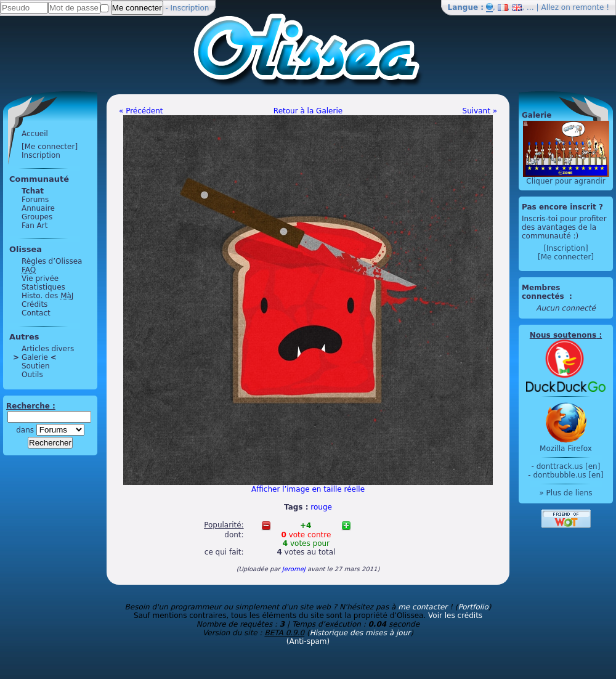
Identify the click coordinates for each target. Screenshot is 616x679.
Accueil (35, 134)
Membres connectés (544, 292)
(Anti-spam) (308, 641)
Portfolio (473, 607)
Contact (36, 313)
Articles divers (48, 349)
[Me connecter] (50, 147)
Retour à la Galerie (308, 111)
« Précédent (141, 111)
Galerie (35, 357)
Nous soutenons (563, 335)
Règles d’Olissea (52, 261)
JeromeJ (294, 569)
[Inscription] (565, 248)
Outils (32, 375)
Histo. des (47, 296)
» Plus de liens (565, 493)
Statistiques (43, 287)
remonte (589, 7)
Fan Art (34, 226)
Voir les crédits (455, 616)
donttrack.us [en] (569, 466)
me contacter (423, 607)
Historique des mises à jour (360, 633)
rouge (321, 507)
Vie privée (40, 279)
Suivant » (480, 111)
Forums (35, 200)
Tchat (33, 191)
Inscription (190, 8)
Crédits (34, 304)
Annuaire (38, 208)
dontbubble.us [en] (568, 475)
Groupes (37, 217)
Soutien (36, 366)
